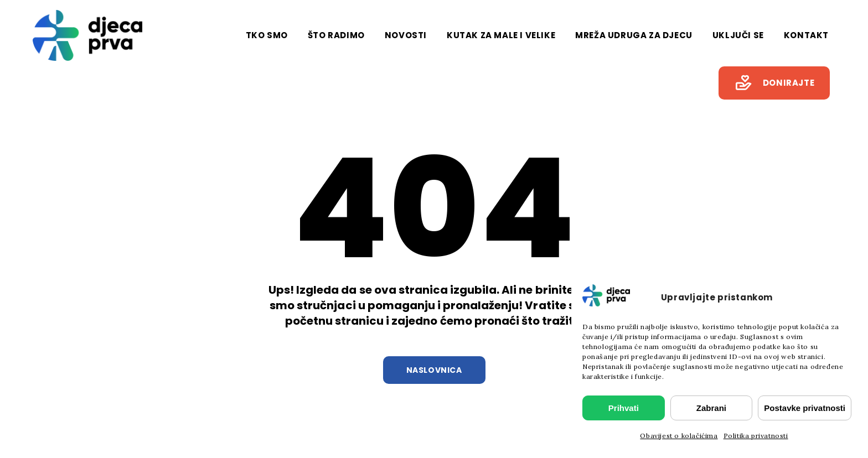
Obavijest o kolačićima (679, 436)
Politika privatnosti (756, 436)
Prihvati (624, 408)
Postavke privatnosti (805, 408)
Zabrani (711, 408)
